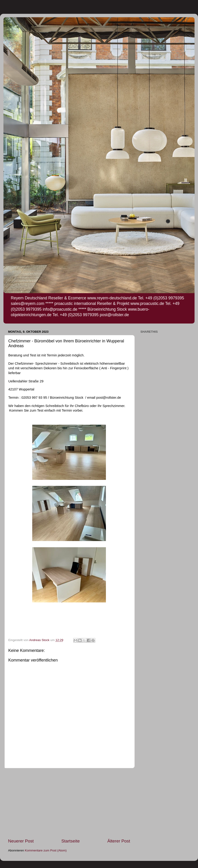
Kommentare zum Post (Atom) (46, 850)
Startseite (70, 841)
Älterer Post (119, 841)
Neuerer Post (21, 841)
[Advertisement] (69, 803)
